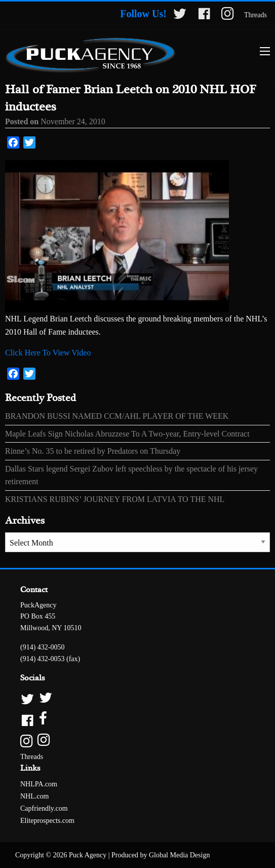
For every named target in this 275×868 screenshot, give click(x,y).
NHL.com (34, 796)
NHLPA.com (39, 784)
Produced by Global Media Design (161, 855)
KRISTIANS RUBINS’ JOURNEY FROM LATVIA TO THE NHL (115, 499)
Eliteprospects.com (47, 821)
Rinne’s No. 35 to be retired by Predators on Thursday (93, 451)
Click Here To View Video (48, 353)
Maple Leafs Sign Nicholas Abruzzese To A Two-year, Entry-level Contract (127, 434)
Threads (256, 15)
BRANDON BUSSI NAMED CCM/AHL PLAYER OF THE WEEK (117, 416)
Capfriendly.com (44, 808)
